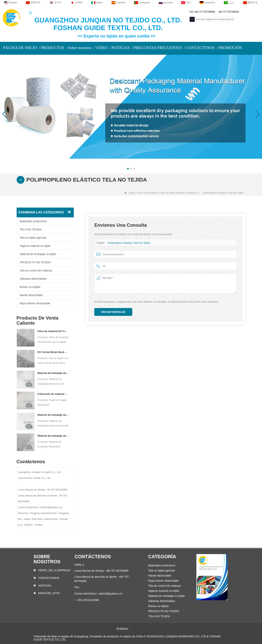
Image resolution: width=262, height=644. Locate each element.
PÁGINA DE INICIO (20, 48)
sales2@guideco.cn (110, 594)
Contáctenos (49, 578)
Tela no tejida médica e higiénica (179, 193)
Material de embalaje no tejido (38, 254)
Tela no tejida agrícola (33, 238)
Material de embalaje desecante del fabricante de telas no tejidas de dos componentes (53, 415)
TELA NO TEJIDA (147, 193)
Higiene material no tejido (35, 246)
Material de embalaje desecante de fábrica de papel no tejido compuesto (53, 373)
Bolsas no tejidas (30, 287)
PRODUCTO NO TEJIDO (35, 262)
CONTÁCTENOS (200, 48)
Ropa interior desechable (35, 303)
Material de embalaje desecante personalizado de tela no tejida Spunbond (53, 436)
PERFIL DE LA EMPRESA (54, 570)
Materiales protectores (33, 221)
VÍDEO (101, 48)
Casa (129, 193)
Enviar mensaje (113, 312)
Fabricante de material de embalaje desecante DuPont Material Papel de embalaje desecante (53, 394)
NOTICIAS (120, 48)
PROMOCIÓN (230, 48)
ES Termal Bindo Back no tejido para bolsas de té (53, 352)
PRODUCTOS (53, 48)
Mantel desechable (31, 295)
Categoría (162, 557)
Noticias (45, 586)
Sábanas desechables (33, 279)
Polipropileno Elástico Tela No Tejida (128, 243)
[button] (128, 169)
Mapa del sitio (49, 593)
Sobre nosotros (80, 48)
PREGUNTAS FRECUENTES (158, 48)
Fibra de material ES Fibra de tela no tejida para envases (53, 331)
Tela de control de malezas (36, 270)
